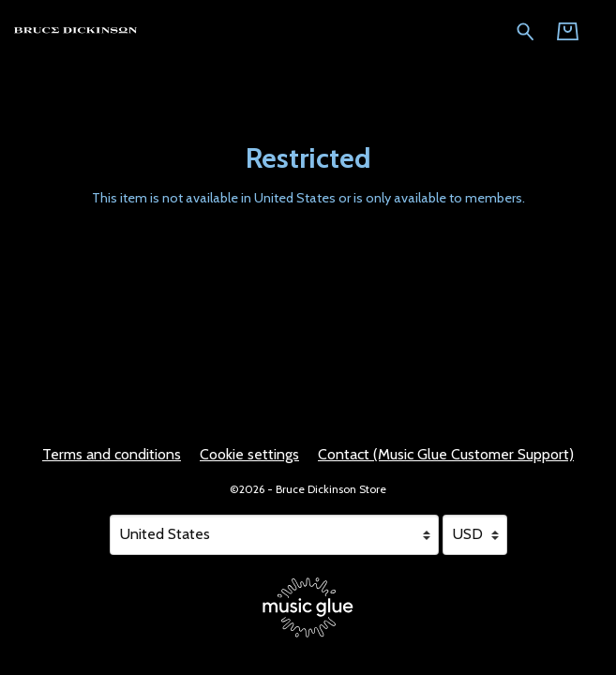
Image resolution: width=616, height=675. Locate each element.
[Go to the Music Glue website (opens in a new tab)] (308, 607)
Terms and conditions (112, 454)
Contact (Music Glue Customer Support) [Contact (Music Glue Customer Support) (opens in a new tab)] (446, 454)
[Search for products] (526, 30)
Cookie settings (249, 454)
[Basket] (568, 31)
